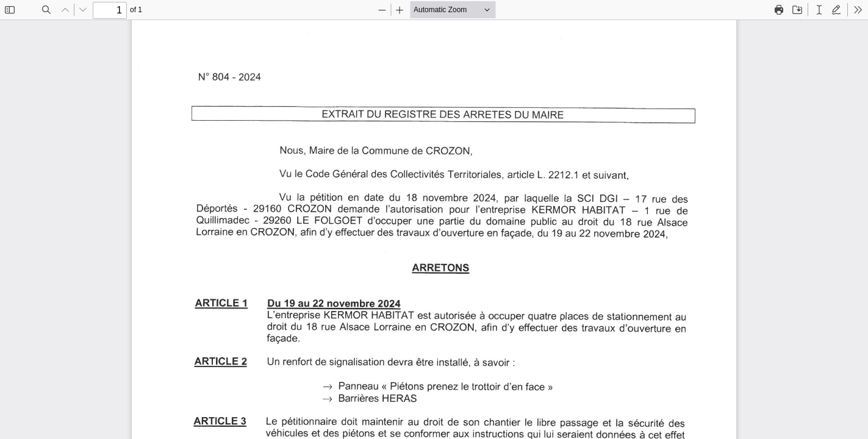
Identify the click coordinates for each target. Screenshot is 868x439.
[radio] (819, 10)
